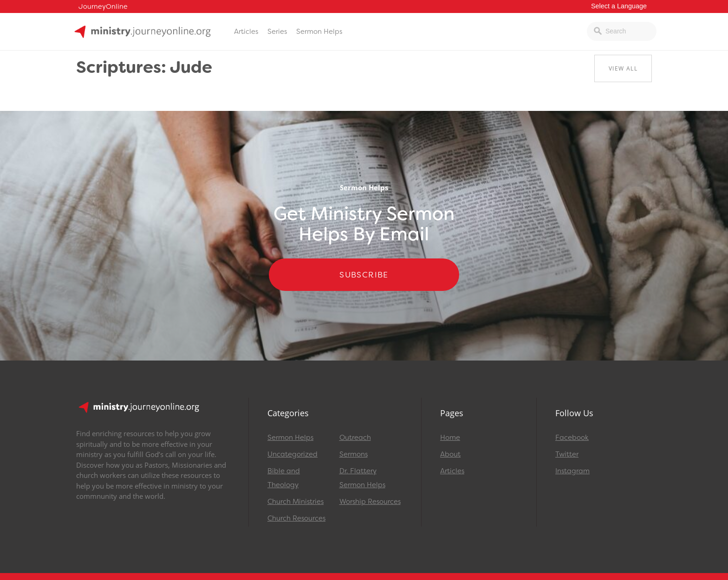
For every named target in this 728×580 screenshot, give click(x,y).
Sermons (354, 454)
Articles (246, 32)
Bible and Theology (284, 478)
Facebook (572, 438)
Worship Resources (370, 502)
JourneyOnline (103, 7)
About (450, 454)
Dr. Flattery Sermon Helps (362, 478)
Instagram (572, 471)
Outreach (355, 438)
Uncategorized (292, 454)
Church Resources (296, 518)
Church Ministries (296, 502)
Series (277, 32)
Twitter (567, 454)
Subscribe (364, 275)
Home (450, 438)
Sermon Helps (319, 32)
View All (623, 68)
